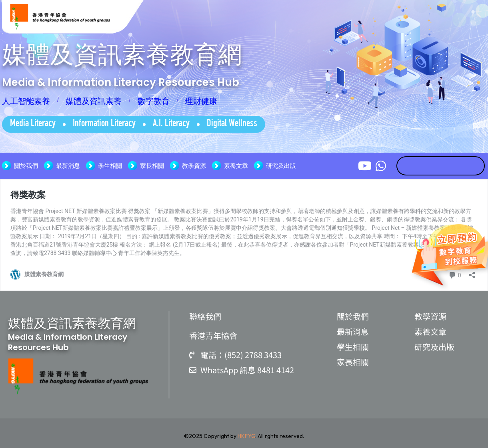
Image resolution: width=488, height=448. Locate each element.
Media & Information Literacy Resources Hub (121, 82)
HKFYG (246, 436)
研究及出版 (281, 166)
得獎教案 (28, 195)
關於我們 (26, 166)
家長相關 (152, 166)
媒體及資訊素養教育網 (122, 55)
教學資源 (194, 166)
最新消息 (68, 166)
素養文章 (236, 166)
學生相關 (110, 166)
